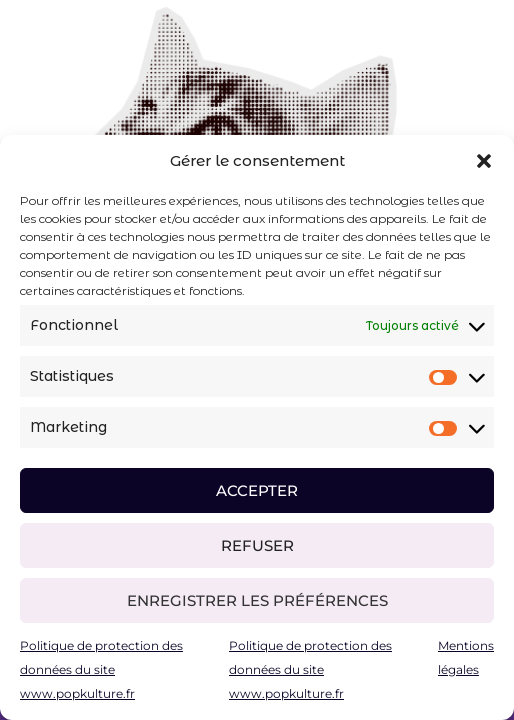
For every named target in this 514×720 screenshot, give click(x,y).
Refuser (257, 545)
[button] (484, 161)
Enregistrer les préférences (257, 600)
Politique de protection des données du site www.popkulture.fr (101, 669)
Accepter (257, 490)
